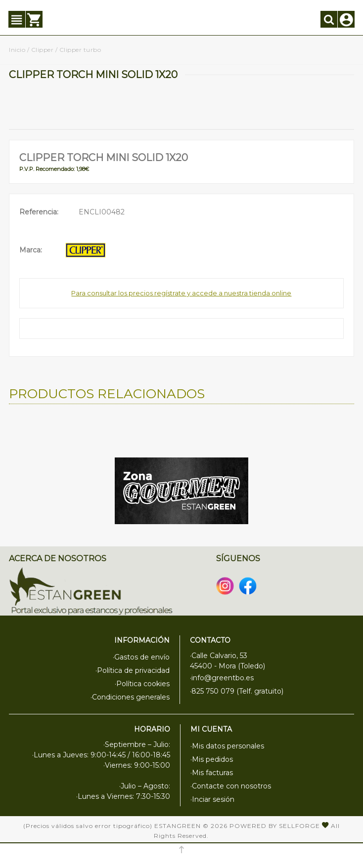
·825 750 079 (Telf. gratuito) (237, 691)
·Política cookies (142, 684)
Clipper (43, 50)
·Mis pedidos (212, 759)
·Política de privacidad (133, 670)
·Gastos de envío (141, 657)
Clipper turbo (80, 50)
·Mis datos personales (227, 746)
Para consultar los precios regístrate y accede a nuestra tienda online (181, 293)
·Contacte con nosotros (231, 786)
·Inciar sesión (212, 799)
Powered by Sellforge (275, 826)
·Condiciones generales (130, 697)
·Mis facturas (212, 773)
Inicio (17, 50)
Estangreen (178, 826)
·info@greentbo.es (222, 678)
